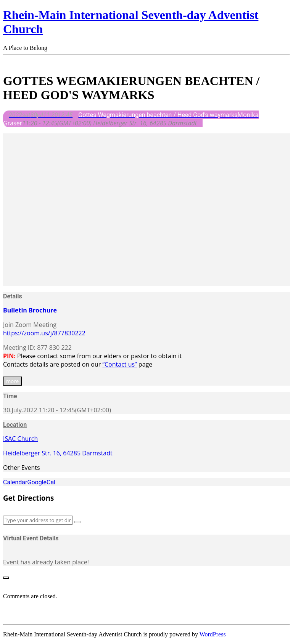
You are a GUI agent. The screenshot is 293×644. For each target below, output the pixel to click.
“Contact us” (119, 364)
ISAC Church (20, 439)
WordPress (213, 634)
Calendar (15, 482)
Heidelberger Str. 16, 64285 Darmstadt (58, 453)
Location (15, 425)
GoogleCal (41, 482)
